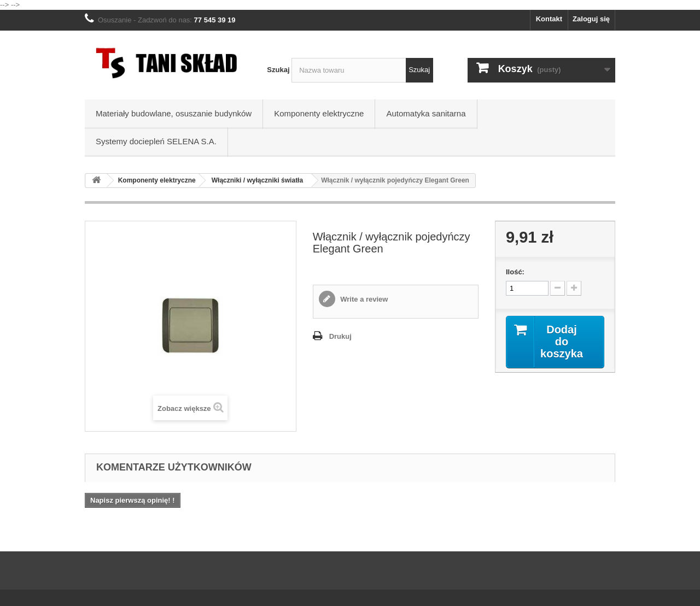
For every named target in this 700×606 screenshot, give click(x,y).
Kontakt (549, 19)
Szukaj (278, 70)
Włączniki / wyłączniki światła (257, 180)
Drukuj (340, 336)
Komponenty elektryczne (319, 113)
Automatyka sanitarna (426, 113)
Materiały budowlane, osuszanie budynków (174, 113)
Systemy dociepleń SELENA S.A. (156, 141)
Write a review (363, 299)
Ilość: (515, 272)
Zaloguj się (591, 19)
